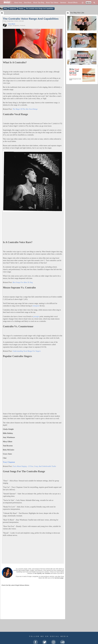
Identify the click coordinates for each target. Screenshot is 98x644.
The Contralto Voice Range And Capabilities (40, 8)
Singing (21, 8)
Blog (6, 8)
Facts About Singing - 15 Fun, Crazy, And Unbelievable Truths (34, 466)
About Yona (18, 3)
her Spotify (38, 573)
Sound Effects (73, 3)
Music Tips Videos (52, 3)
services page (59, 578)
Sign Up (88, 3)
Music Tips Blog (39, 3)
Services (63, 3)
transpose (36, 306)
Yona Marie (12, 24)
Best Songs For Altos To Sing (23, 282)
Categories (13, 8)
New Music (28, 3)
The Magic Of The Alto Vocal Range (25, 109)
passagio (36, 316)
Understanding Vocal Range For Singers (27, 351)
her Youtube (46, 573)
